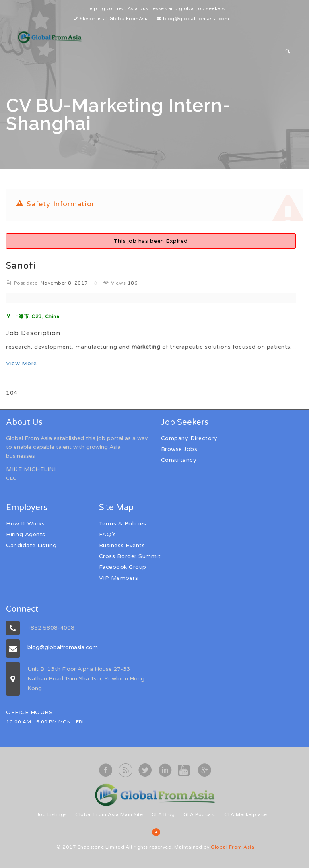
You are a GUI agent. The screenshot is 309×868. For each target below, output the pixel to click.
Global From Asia (233, 847)
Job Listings (52, 814)
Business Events (122, 545)
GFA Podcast (200, 814)
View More (22, 363)
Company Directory (189, 438)
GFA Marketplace (246, 814)
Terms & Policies (123, 524)
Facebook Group (123, 567)
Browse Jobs (179, 449)
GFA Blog (163, 814)
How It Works (25, 524)
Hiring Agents (26, 534)
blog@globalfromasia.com (196, 19)
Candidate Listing (31, 545)
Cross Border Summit (130, 556)
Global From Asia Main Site (109, 814)
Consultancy (179, 460)
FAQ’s (108, 534)
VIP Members (119, 578)
